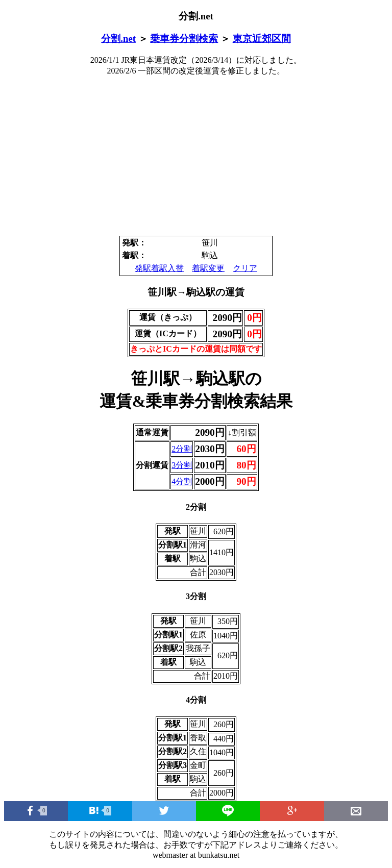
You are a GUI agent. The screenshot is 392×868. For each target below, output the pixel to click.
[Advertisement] (196, 156)
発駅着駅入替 (159, 268)
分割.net (118, 39)
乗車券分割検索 (184, 39)
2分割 (182, 449)
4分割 (182, 481)
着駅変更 (208, 268)
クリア (245, 268)
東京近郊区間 (262, 39)
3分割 (182, 465)
